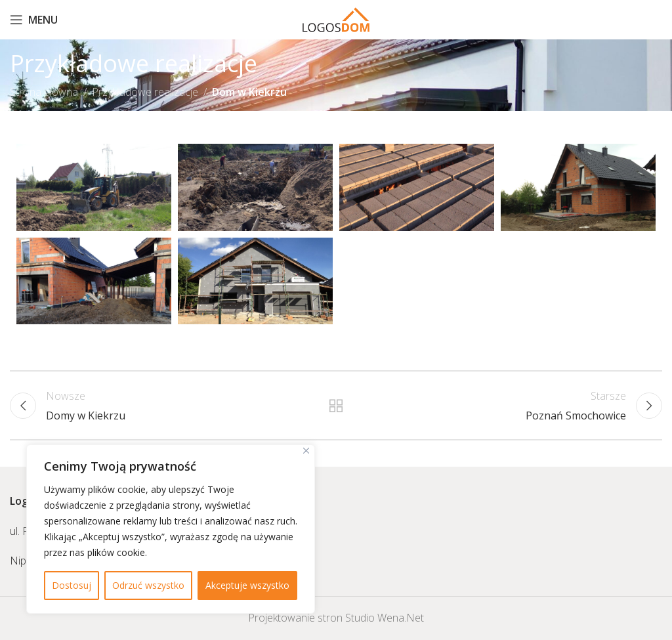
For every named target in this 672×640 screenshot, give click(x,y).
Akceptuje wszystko (247, 585)
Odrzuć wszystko (148, 585)
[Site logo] (336, 18)
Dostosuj (72, 585)
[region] (171, 529)
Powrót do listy (336, 406)
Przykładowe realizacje (145, 92)
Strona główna (44, 92)
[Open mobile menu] (34, 20)
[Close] (306, 451)
